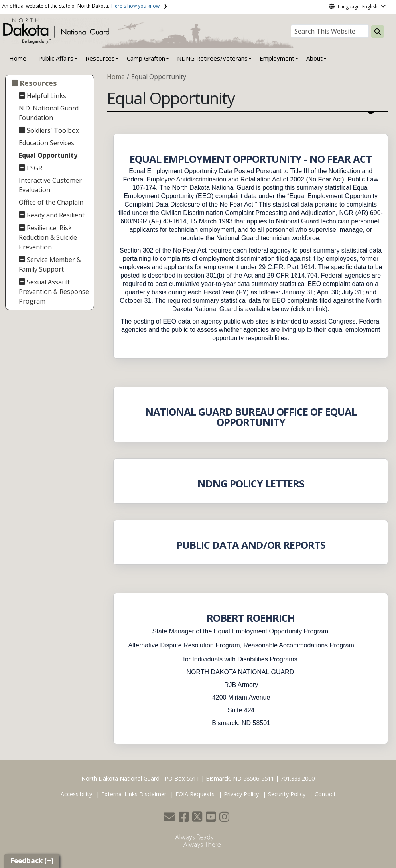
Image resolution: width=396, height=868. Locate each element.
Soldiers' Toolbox (53, 130)
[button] (170, 819)
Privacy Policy (241, 794)
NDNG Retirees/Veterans (212, 58)
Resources (38, 83)
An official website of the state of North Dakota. (81, 6)
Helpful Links (46, 96)
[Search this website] (378, 32)
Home (18, 58)
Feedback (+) (32, 861)
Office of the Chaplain (51, 202)
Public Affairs (56, 58)
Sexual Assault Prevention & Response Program (54, 292)
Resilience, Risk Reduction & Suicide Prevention (48, 237)
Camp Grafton (146, 58)
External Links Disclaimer (134, 794)
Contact (325, 794)
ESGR (34, 168)
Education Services (46, 143)
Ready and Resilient (56, 215)
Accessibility (76, 794)
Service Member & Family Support (50, 264)
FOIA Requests (195, 794)
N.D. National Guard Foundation (49, 113)
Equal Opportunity (48, 155)
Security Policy (287, 794)
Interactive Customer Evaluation (50, 185)
